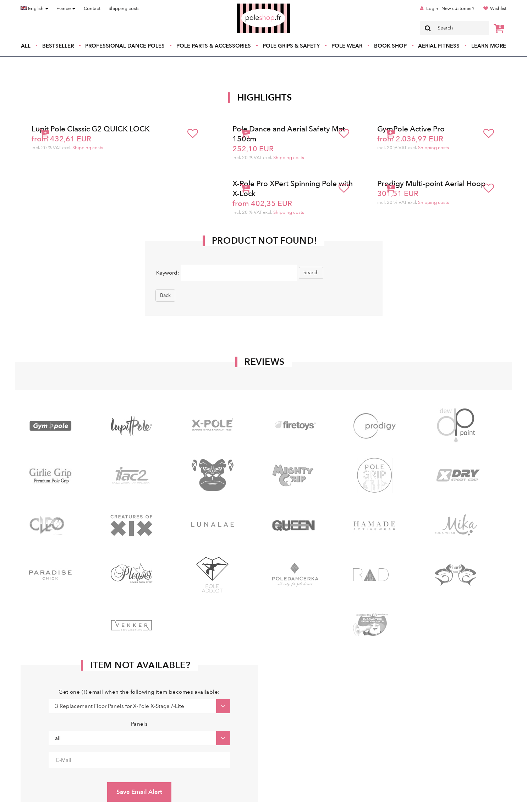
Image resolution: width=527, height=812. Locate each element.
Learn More (489, 46)
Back (165, 295)
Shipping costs (124, 9)
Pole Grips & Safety (291, 46)
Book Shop (390, 46)
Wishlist (498, 9)
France (66, 9)
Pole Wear (347, 46)
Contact (92, 9)
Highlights (265, 98)
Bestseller (58, 46)
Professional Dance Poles (125, 46)
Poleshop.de (247, 6)
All (26, 46)
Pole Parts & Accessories (214, 46)
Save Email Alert (139, 792)
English (34, 9)
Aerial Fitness (439, 46)
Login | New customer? (450, 9)
